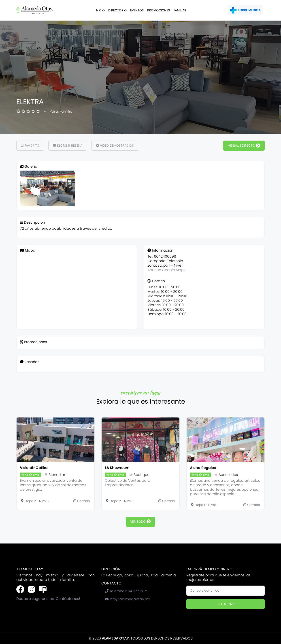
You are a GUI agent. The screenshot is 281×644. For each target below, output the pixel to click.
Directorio (117, 10)
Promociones (159, 10)
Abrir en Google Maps (166, 270)
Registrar (226, 604)
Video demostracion (115, 145)
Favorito (30, 145)
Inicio (100, 10)
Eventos (137, 10)
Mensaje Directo (244, 145)
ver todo (140, 522)
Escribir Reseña (68, 145)
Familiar (180, 10)
